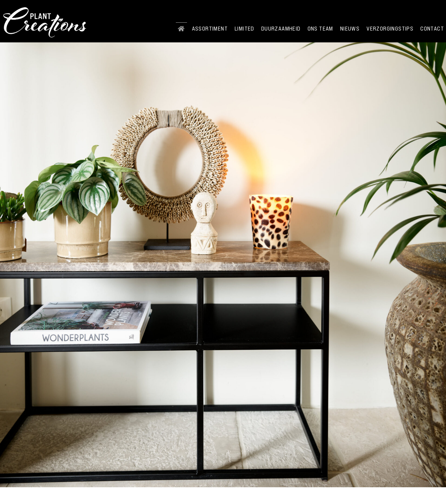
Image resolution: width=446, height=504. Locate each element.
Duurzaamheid (281, 29)
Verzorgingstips (390, 29)
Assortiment (210, 29)
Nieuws (350, 29)
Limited (245, 29)
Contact (432, 29)
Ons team (320, 29)
